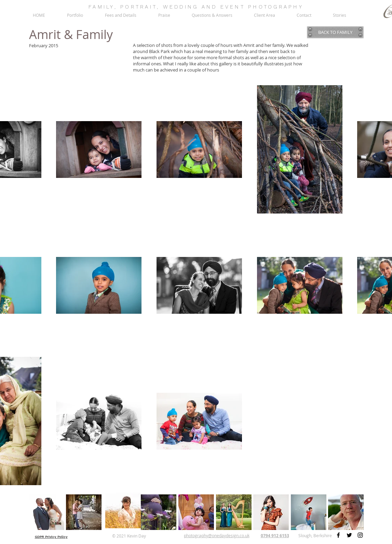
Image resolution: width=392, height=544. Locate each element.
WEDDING (181, 7)
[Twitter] (349, 535)
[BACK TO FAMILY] (335, 32)
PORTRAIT (139, 7)
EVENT (233, 7)
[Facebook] (338, 535)
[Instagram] (360, 535)
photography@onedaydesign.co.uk (217, 535)
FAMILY (102, 7)
